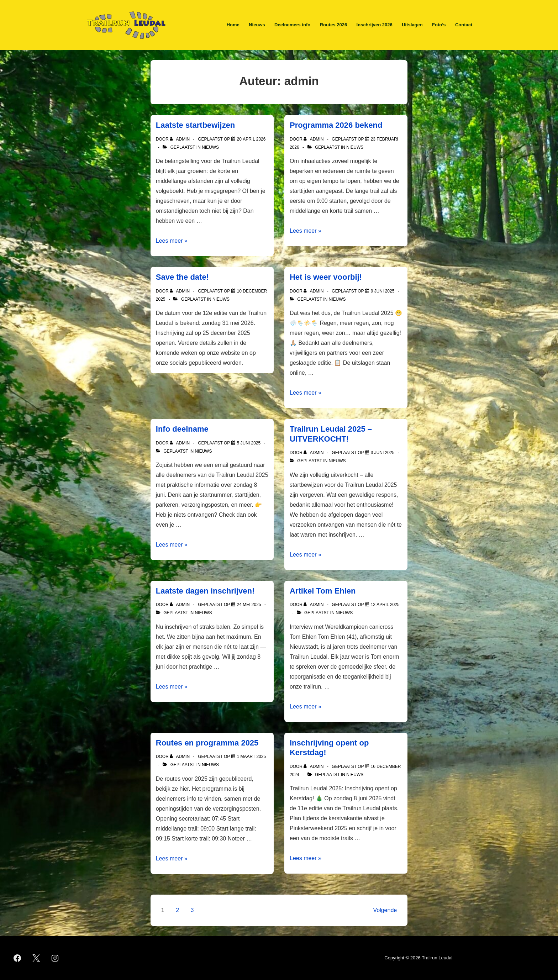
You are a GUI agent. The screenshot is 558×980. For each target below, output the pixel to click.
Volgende (385, 910)
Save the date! (182, 277)
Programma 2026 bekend (336, 125)
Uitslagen (412, 25)
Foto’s (439, 25)
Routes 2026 (334, 25)
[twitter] (36, 958)
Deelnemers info (292, 25)
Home (233, 25)
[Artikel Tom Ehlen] (385, 605)
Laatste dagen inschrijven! (205, 591)
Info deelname (182, 429)
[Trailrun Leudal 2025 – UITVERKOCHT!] (383, 453)
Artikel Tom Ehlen (323, 591)
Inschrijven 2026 (375, 25)
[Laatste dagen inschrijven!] (249, 605)
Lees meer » (172, 241)
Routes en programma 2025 (207, 743)
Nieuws (257, 25)
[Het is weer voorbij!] (383, 291)
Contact (464, 25)
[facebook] (17, 958)
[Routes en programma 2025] (252, 757)
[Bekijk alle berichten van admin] (180, 139)
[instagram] (55, 958)
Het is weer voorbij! (326, 277)
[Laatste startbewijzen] (251, 139)
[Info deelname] (249, 443)
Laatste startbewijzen (196, 125)
